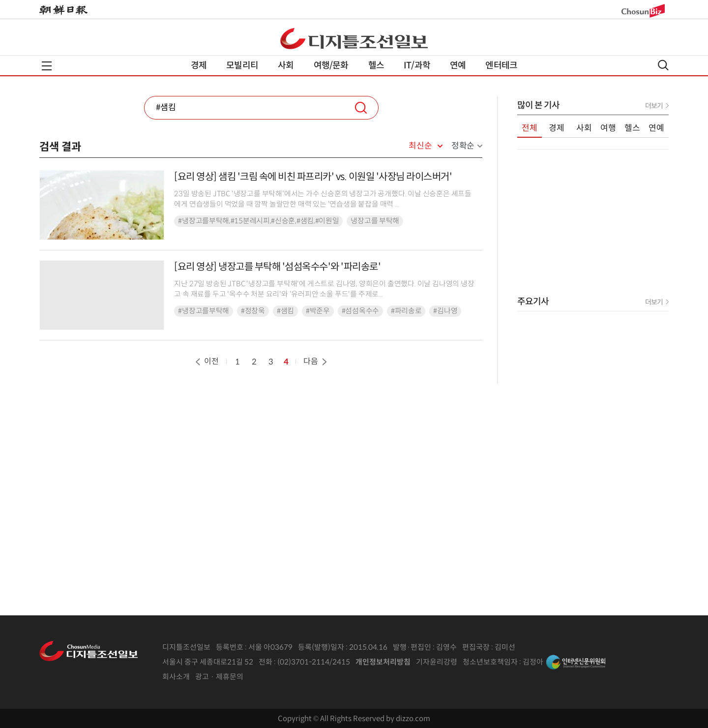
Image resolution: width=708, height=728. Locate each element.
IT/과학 (417, 65)
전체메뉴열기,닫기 (47, 66)
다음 (316, 361)
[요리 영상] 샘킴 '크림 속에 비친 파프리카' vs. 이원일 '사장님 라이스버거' (313, 177)
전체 (530, 128)
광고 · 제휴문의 (219, 677)
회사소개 (176, 677)
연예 (458, 65)
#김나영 (445, 311)
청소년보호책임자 (490, 662)
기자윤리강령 (437, 662)
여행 (608, 128)
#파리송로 (406, 311)
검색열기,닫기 (663, 65)
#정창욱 (253, 311)
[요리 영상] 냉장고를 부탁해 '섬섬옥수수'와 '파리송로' (277, 267)
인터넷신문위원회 (576, 662)
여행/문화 (331, 65)
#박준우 (318, 311)
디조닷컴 (354, 38)
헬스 (376, 65)
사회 (286, 65)
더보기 (654, 106)
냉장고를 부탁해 (375, 221)
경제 (199, 65)
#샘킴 (285, 311)
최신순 (420, 146)
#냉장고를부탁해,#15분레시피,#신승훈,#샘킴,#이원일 (258, 221)
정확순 (463, 146)
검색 (361, 108)
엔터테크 (501, 65)
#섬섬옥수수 (360, 311)
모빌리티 (242, 65)
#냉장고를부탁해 (204, 311)
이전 (206, 361)
